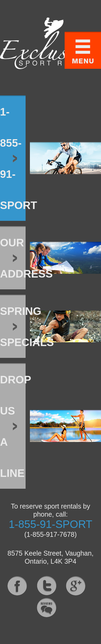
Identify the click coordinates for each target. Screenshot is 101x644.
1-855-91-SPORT (50, 524)
